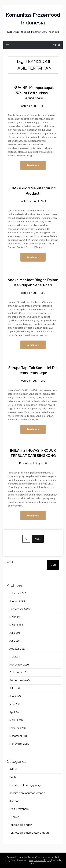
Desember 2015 (19, 736)
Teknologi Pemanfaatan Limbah (29, 833)
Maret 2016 (16, 720)
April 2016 (15, 712)
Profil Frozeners (19, 809)
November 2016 (19, 665)
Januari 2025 (17, 601)
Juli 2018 (15, 641)
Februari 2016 (18, 728)
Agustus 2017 (17, 649)
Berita (13, 777)
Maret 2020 (16, 625)
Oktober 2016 (18, 672)
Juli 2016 (15, 688)
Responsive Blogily (40, 860)
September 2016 (20, 680)
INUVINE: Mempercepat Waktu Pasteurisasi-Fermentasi (33, 93)
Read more (33, 165)
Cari (10, 562)
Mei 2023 (15, 617)
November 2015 (19, 744)
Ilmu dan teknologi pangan (26, 785)
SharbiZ (14, 817)
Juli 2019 (15, 633)
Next (38, 539)
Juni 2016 (15, 696)
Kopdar (14, 801)
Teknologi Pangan (21, 825)
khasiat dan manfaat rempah (27, 793)
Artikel (13, 769)
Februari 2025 (18, 593)
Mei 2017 (15, 657)
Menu (56, 45)
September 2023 (20, 609)
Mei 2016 (15, 704)
